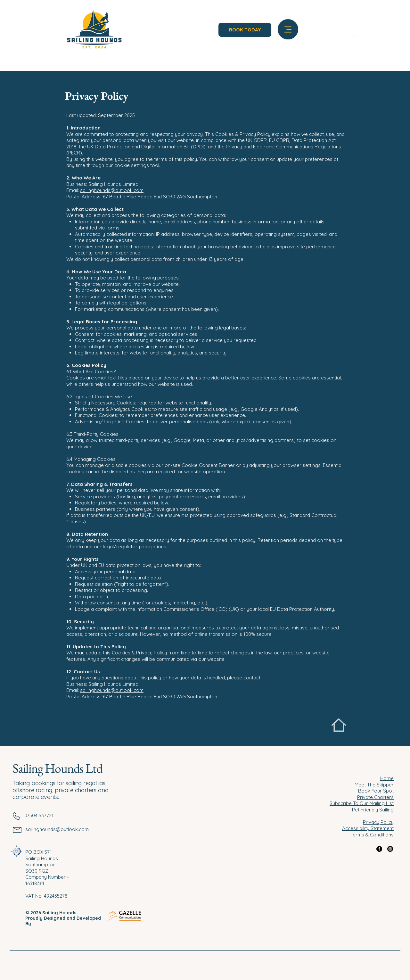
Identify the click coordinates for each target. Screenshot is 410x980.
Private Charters (375, 797)
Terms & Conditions (372, 835)
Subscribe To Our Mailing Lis (361, 803)
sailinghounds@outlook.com (112, 190)
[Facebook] (379, 849)
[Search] (355, 36)
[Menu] (388, 9)
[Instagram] (390, 849)
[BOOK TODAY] (245, 30)
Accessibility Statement (368, 828)
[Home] (339, 725)
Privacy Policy (378, 822)
